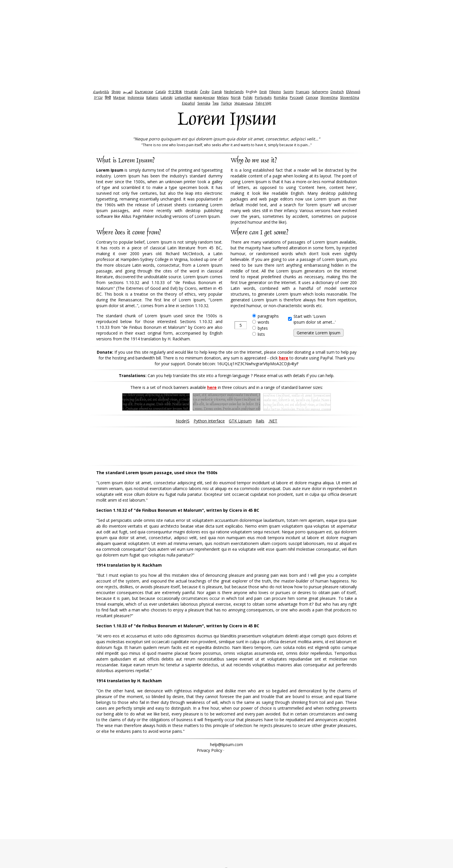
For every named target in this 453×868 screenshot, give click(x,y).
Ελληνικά (353, 92)
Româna (281, 98)
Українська (244, 103)
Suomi (288, 92)
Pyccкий (297, 98)
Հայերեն (101, 92)
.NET (273, 421)
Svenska (204, 103)
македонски (204, 98)
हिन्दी (108, 98)
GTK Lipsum (240, 421)
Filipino (275, 92)
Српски (312, 98)
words (263, 322)
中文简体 (175, 92)
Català (161, 92)
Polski (248, 98)
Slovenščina (350, 98)
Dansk (217, 92)
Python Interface (209, 421)
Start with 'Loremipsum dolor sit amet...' (315, 319)
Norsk (236, 98)
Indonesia (136, 98)
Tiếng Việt (263, 103)
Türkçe (226, 103)
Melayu (223, 98)
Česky (205, 92)
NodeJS (183, 421)
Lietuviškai (183, 98)
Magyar (119, 98)
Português (263, 98)
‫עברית (98, 98)
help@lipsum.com (226, 744)
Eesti (263, 92)
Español (189, 103)
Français (303, 92)
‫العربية (128, 92)
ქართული (320, 92)
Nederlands (234, 92)
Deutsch (337, 92)
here (284, 358)
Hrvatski (191, 92)
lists (261, 334)
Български (144, 92)
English (251, 92)
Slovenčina (329, 98)
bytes (263, 328)
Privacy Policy (209, 750)
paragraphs (268, 316)
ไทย (216, 103)
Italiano (152, 98)
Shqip (116, 92)
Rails (260, 421)
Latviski (167, 98)
